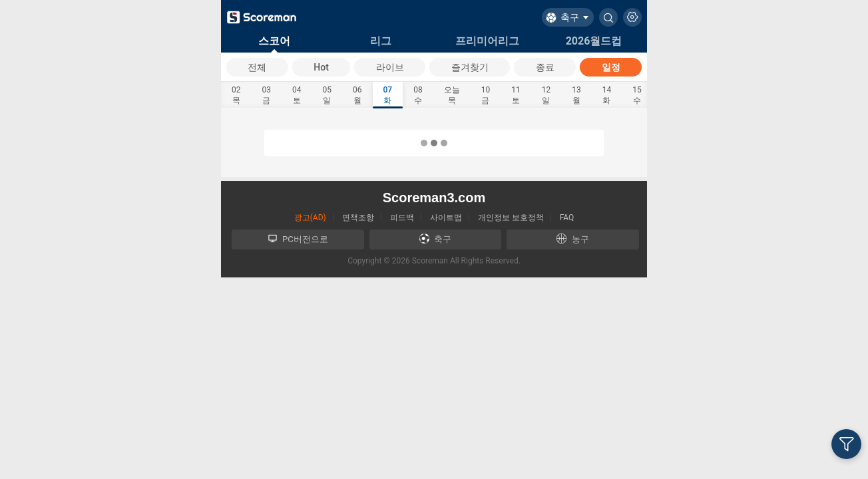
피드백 (402, 218)
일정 (611, 67)
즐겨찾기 (470, 67)
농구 (572, 239)
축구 (435, 239)
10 (486, 95)
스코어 (274, 41)
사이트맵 (446, 218)
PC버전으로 (298, 239)
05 (327, 95)
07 (388, 95)
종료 (545, 67)
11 (516, 95)
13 (576, 95)
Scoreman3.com (434, 198)
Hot (321, 67)
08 (418, 95)
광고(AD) (310, 218)
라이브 (390, 67)
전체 (257, 67)
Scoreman (430, 261)
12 (546, 95)
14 (607, 95)
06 (357, 95)
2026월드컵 (594, 41)
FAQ (567, 218)
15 (637, 95)
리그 (381, 41)
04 (297, 95)
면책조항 (358, 218)
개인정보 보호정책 (511, 218)
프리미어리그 (487, 41)
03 (267, 95)
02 (236, 95)
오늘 (452, 95)
